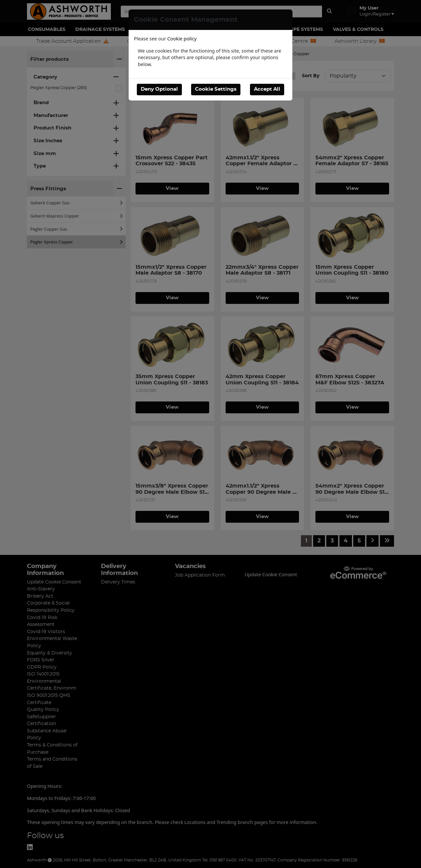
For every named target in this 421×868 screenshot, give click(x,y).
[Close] (285, 20)
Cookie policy (182, 39)
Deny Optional (159, 89)
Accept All (267, 89)
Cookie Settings (216, 89)
